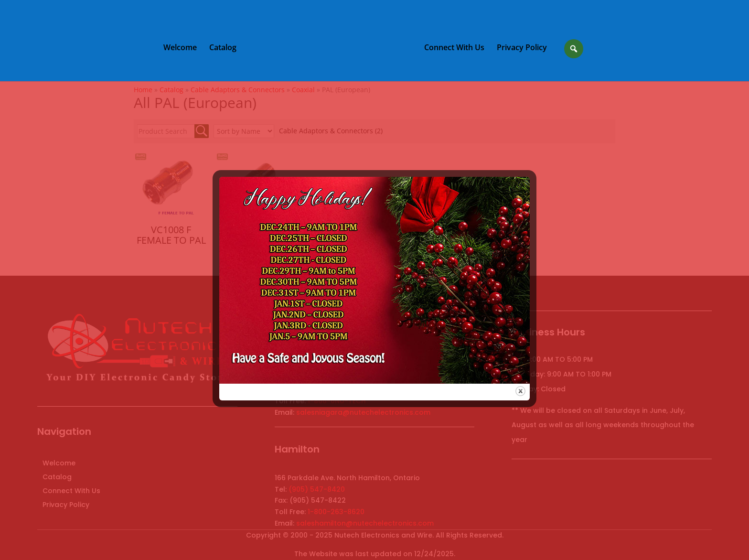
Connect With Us (454, 48)
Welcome (180, 48)
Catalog (223, 48)
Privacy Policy (522, 48)
